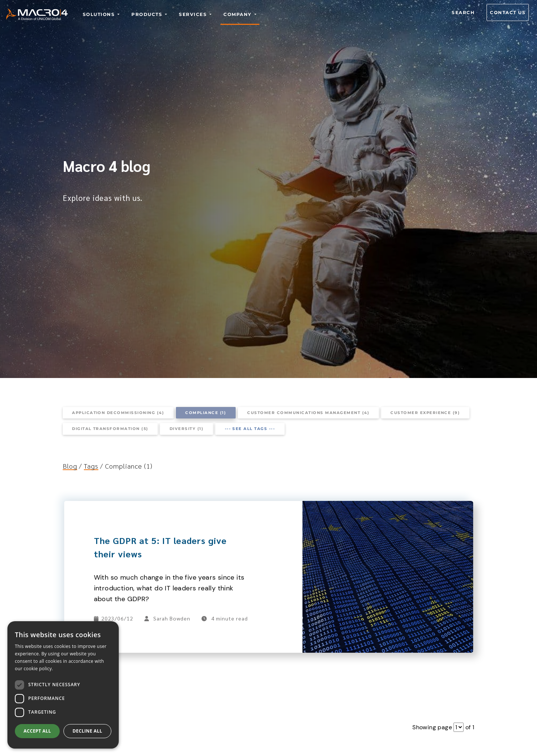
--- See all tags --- (250, 429)
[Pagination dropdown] (459, 727)
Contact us (508, 12)
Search (463, 12)
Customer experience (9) (425, 413)
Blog (70, 466)
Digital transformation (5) (110, 429)
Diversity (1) (186, 429)
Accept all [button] (37, 731)
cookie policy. (38, 669)
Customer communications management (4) (308, 413)
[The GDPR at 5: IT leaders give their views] (388, 505)
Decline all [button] (88, 731)
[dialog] (63, 685)
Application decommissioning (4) (118, 413)
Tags (91, 466)
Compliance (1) (206, 413)
